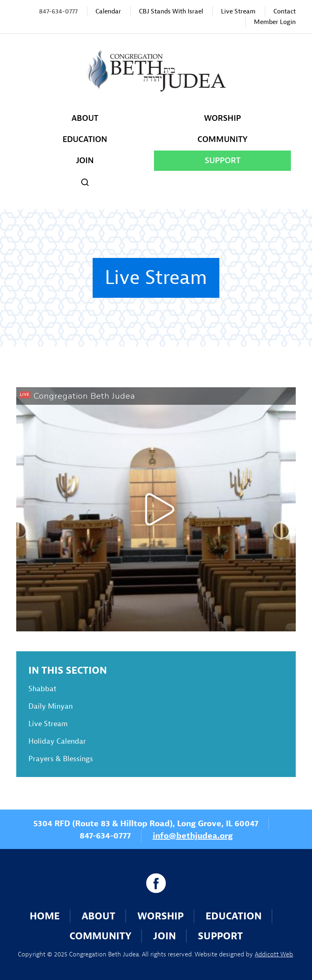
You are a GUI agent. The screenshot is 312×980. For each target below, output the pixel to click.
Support (223, 160)
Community (222, 139)
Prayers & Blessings (61, 759)
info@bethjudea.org (193, 836)
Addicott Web (274, 954)
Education (85, 139)
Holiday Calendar (57, 741)
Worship (222, 118)
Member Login (275, 22)
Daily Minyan (51, 706)
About (85, 118)
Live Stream (238, 11)
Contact (285, 11)
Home (45, 916)
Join (85, 160)
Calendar (108, 11)
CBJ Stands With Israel (171, 11)
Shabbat (42, 689)
